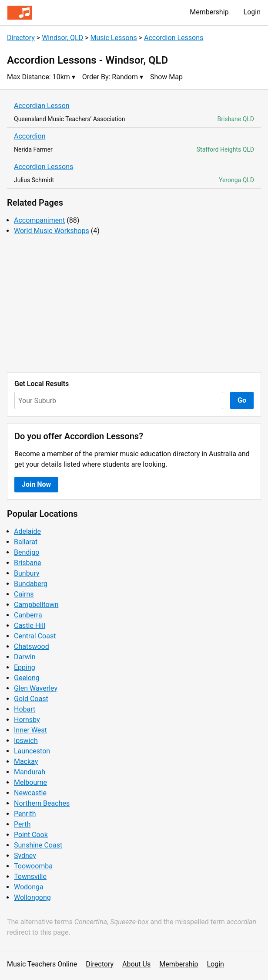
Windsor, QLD (62, 38)
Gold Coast (31, 699)
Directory (21, 38)
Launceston (32, 751)
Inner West (30, 730)
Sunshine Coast (38, 845)
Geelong (27, 678)
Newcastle (30, 793)
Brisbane (28, 563)
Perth (22, 824)
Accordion (30, 136)
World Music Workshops (52, 231)
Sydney (25, 856)
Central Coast (35, 636)
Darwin (25, 657)
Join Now (36, 484)
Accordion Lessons (174, 38)
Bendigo (27, 552)
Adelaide (27, 531)
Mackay (26, 761)
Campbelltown (36, 605)
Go (242, 400)
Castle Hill (30, 626)
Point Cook (31, 835)
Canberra (28, 615)
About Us (136, 964)
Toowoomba (33, 866)
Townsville (30, 877)
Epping (25, 667)
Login (252, 12)
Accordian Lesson (42, 106)
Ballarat (26, 542)
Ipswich (26, 741)
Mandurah (30, 772)
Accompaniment (39, 220)
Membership (209, 12)
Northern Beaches (42, 803)
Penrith (25, 814)
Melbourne (30, 782)
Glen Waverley (36, 688)
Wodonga (29, 887)
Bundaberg (31, 584)
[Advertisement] (134, 304)
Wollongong (32, 897)
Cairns (24, 594)
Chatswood (32, 646)
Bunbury (27, 573)
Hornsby (27, 720)
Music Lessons (114, 38)
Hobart (25, 709)
